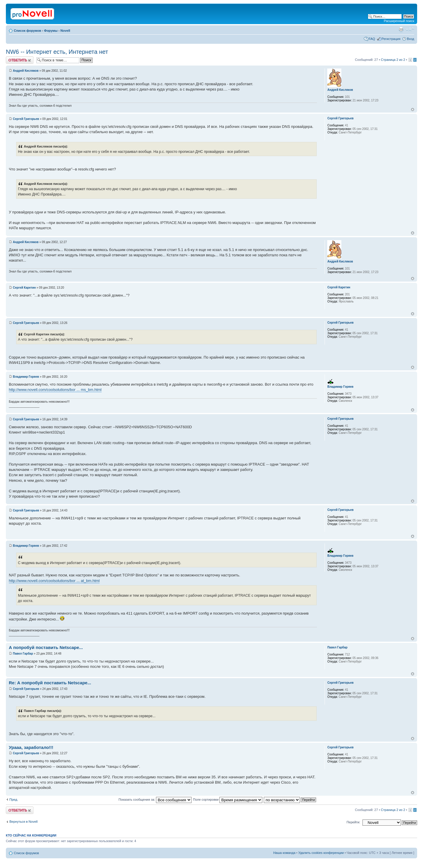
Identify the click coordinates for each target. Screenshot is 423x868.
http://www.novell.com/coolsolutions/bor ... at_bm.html (54, 581)
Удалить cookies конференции (321, 853)
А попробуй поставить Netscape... (46, 647)
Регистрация (391, 39)
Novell (65, 31)
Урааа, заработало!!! (31, 747)
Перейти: (354, 822)
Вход (411, 39)
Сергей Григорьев (26, 119)
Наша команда (284, 853)
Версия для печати (401, 29)
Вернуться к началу (413, 109)
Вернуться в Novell (23, 822)
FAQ (372, 39)
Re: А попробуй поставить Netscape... (50, 683)
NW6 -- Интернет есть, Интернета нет (57, 52)
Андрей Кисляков (26, 71)
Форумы (51, 31)
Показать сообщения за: (155, 800)
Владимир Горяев (26, 377)
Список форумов (27, 31)
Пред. (14, 800)
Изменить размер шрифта (410, 29)
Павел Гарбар (23, 654)
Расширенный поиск (399, 21)
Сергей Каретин (24, 288)
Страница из (393, 60)
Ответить (20, 60)
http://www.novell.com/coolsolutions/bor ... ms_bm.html (55, 390)
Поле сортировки (228, 800)
